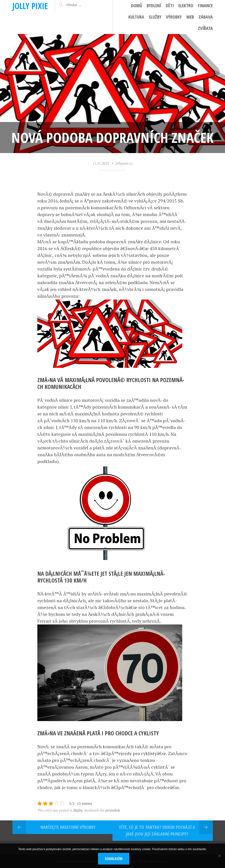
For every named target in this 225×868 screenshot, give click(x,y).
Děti (170, 6)
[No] (219, 856)
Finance (205, 6)
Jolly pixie (30, 6)
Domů (137, 6)
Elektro (186, 6)
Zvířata (205, 28)
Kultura (136, 17)
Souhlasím (114, 859)
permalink (112, 810)
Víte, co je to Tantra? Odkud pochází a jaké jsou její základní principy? (157, 830)
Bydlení (154, 6)
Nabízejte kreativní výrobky (68, 827)
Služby (155, 17)
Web (190, 17)
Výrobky (174, 17)
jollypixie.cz (124, 163)
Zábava (206, 17)
